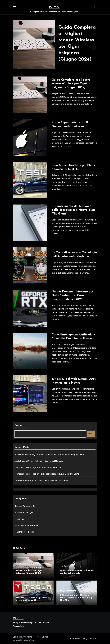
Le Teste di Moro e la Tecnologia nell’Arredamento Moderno (41, 480)
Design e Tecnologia (24, 513)
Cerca (18, 426)
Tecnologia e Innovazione (26, 525)
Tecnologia (19, 519)
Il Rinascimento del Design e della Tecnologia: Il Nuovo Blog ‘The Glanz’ (73, 210)
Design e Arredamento (25, 506)
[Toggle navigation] (15, 7)
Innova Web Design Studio (24, 640)
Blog (85, 639)
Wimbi (54, 7)
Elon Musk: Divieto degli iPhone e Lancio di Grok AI (38, 467)
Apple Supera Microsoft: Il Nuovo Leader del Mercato (39, 461)
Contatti (93, 639)
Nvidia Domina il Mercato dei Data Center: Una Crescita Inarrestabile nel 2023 (72, 296)
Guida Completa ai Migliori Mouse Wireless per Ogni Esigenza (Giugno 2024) (71, 84)
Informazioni (75, 639)
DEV (44, 637)
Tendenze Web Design (25, 532)
